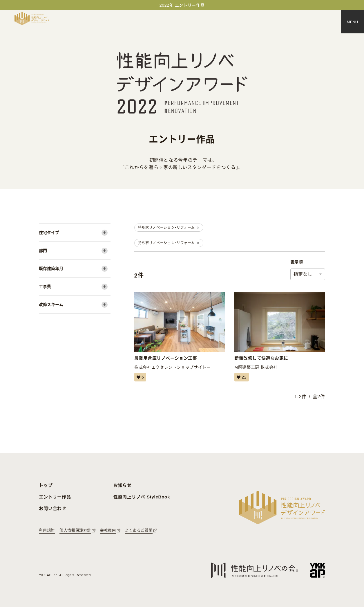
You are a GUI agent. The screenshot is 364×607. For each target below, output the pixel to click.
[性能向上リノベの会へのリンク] (255, 570)
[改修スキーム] (75, 305)
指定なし (303, 274)
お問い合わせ (53, 508)
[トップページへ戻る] (32, 18)
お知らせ (123, 485)
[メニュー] (352, 22)
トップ (46, 485)
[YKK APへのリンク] (317, 570)
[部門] (75, 251)
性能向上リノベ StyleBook (142, 497)
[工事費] (75, 287)
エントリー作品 (55, 497)
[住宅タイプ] (75, 233)
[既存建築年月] (75, 269)
